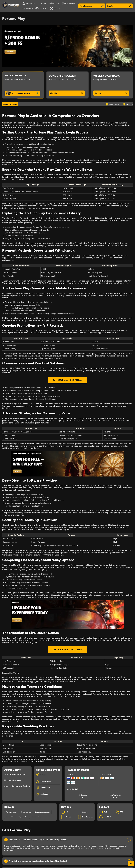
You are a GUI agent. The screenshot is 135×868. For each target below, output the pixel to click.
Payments (28, 9)
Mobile (41, 3)
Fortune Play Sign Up (21, 93)
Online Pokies (68, 3)
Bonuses (54, 3)
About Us (55, 9)
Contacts (41, 9)
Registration (28, 3)
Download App (92, 6)
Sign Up (119, 6)
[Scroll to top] (131, 863)
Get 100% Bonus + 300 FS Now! (67, 380)
